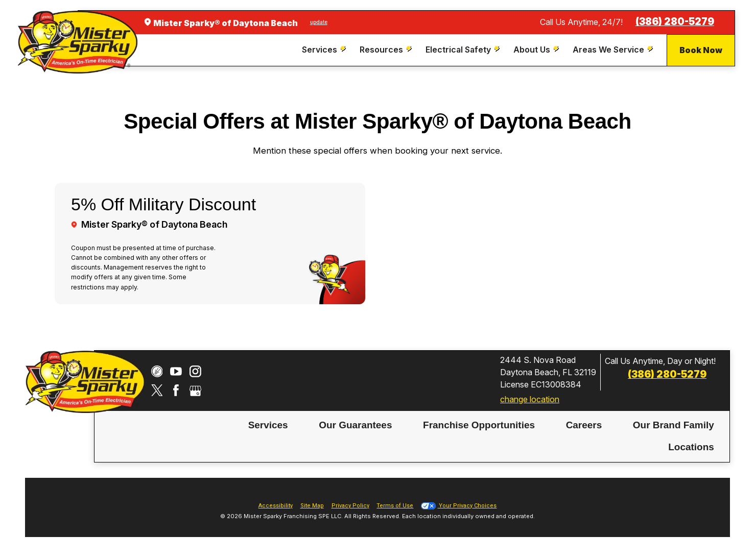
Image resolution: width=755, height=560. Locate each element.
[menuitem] (325, 50)
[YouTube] (176, 371)
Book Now (701, 50)
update (319, 22)
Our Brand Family (674, 425)
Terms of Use (395, 506)
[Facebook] (176, 390)
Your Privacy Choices (459, 506)
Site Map (312, 506)
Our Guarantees (355, 425)
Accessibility (276, 506)
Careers (584, 425)
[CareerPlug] (157, 371)
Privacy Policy (350, 506)
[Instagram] (195, 371)
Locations (691, 447)
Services (268, 425)
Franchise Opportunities (479, 425)
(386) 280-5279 (675, 22)
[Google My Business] (195, 390)
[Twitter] (157, 390)
